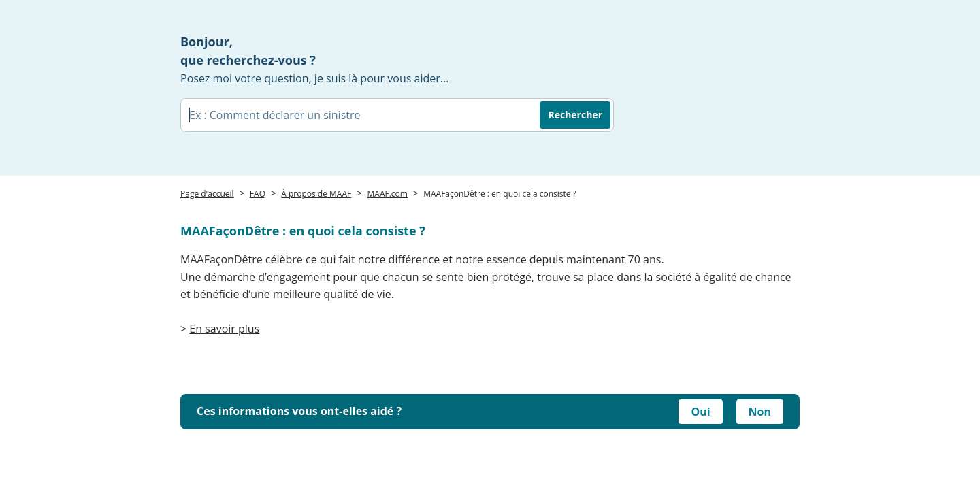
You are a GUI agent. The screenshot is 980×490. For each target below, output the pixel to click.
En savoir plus (224, 329)
